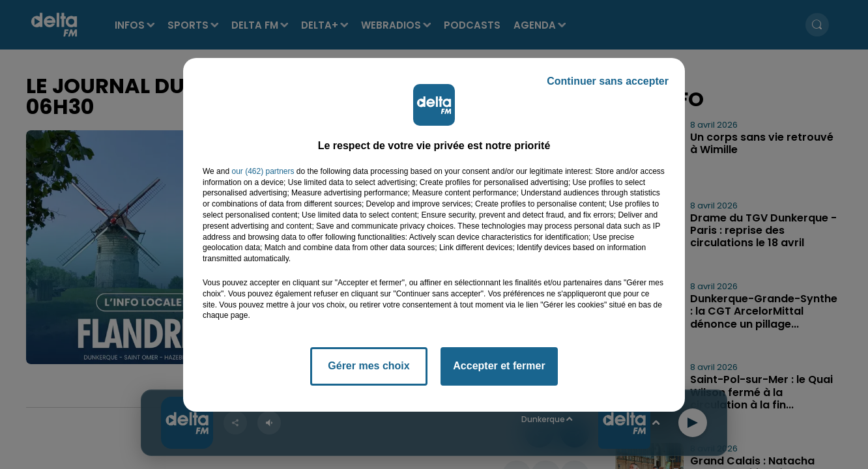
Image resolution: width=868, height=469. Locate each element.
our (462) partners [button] (263, 171)
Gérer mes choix (369, 366)
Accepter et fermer (499, 366)
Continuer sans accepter (608, 81)
